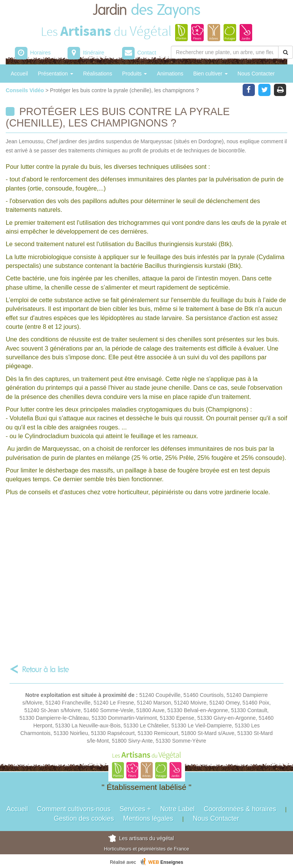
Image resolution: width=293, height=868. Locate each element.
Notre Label (177, 809)
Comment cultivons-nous (74, 809)
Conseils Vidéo (26, 90)
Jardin (146, 10)
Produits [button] (134, 74)
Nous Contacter (256, 74)
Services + (135, 809)
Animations (170, 74)
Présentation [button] (56, 74)
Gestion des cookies (84, 818)
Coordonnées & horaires (240, 809)
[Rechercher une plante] (225, 52)
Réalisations (98, 74)
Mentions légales (148, 818)
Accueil (19, 74)
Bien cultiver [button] (210, 74)
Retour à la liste (46, 670)
